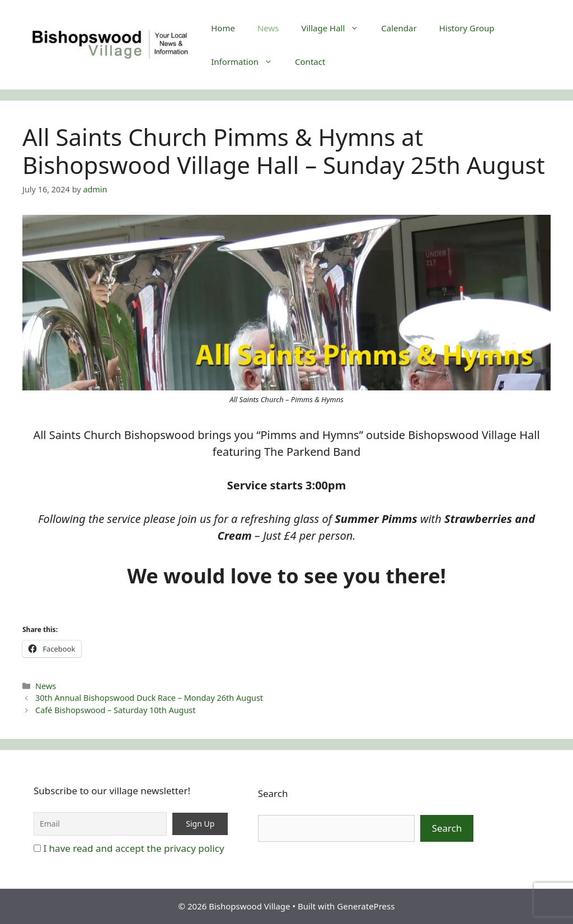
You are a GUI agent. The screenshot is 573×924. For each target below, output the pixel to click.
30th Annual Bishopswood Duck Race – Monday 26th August (149, 698)
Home (223, 28)
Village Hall (335, 28)
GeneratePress (366, 906)
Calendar (399, 28)
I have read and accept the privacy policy (133, 848)
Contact (310, 62)
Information (247, 62)
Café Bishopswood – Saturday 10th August (115, 710)
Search (273, 793)
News (268, 28)
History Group (467, 28)
